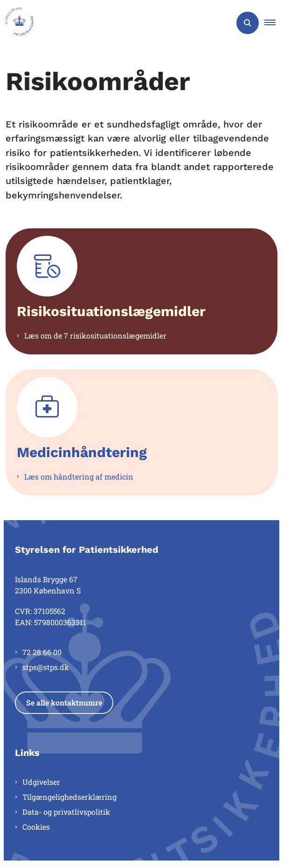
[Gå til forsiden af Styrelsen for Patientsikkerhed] (17, 23)
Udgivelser (41, 782)
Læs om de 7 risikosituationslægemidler (95, 335)
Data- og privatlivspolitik (66, 812)
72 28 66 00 (42, 652)
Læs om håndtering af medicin (79, 476)
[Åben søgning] (248, 23)
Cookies (36, 827)
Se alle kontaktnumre (64, 702)
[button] (274, 23)
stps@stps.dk (46, 667)
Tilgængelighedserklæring (69, 797)
